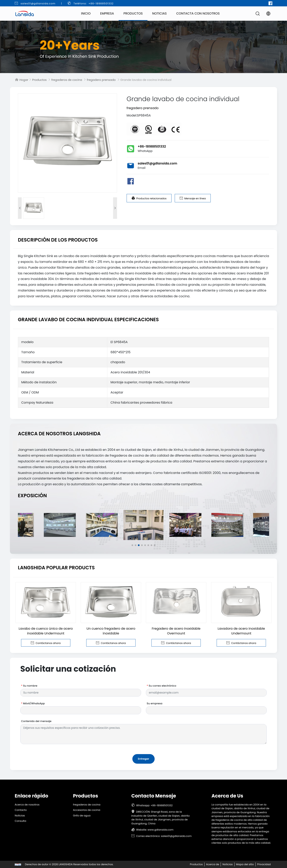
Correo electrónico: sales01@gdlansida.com (161, 836)
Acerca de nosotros (27, 805)
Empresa (107, 13)
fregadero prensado (101, 80)
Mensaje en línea (193, 198)
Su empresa (155, 704)
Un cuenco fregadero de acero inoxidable (111, 631)
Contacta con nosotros (198, 13)
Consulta (20, 821)
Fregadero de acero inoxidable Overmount (176, 631)
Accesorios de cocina (87, 810)
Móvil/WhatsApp (33, 704)
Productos (133, 13)
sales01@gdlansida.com (38, 3)
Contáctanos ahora (46, 643)
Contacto (21, 810)
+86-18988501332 (152, 146)
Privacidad (264, 864)
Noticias (159, 13)
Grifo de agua (82, 816)
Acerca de (213, 864)
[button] (132, 545)
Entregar (144, 759)
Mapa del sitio (245, 864)
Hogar (24, 80)
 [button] (115, 208)
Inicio (86, 13)
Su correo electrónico (161, 686)
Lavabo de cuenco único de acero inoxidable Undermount (46, 631)
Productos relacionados (149, 198)
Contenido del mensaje (36, 721)
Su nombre (29, 686)
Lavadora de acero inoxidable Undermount (241, 631)
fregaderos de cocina (67, 80)
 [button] (20, 208)
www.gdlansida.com (160, 830)
